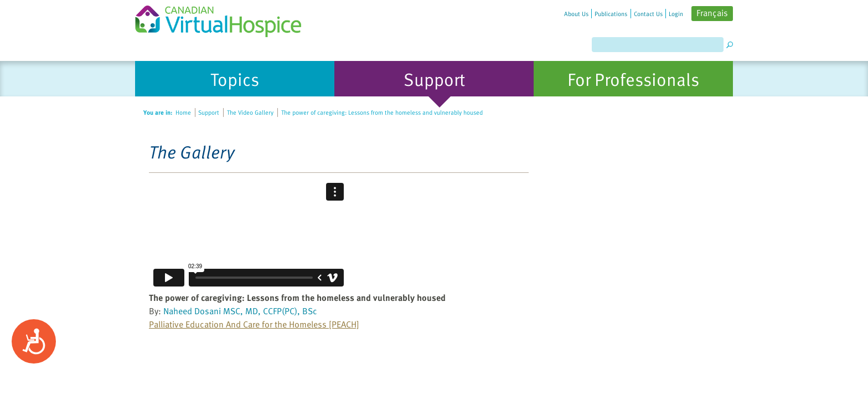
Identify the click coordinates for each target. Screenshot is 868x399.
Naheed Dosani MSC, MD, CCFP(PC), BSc (240, 311)
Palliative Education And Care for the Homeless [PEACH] (254, 324)
